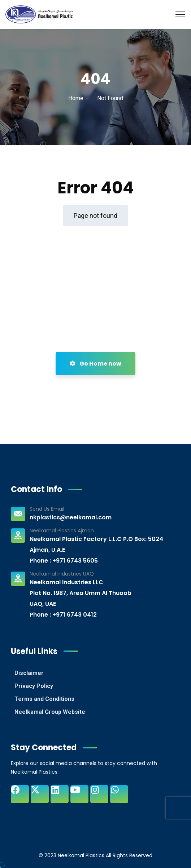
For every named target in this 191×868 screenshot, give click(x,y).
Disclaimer (29, 673)
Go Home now (95, 364)
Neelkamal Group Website (50, 712)
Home (76, 98)
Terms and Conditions (44, 699)
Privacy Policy (34, 686)
